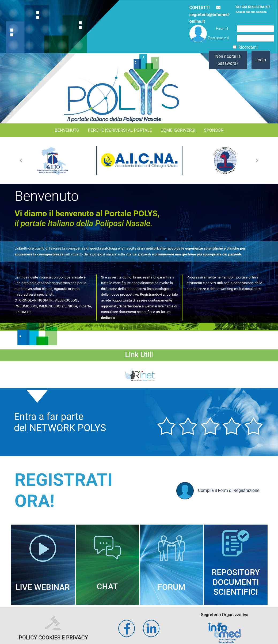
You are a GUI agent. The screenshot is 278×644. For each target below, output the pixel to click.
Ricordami (248, 47)
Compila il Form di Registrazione (218, 491)
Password (218, 37)
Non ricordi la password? (228, 60)
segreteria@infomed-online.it (210, 15)
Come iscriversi (178, 130)
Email (222, 28)
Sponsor (214, 130)
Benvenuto (67, 130)
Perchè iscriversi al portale (120, 130)
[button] (21, 160)
